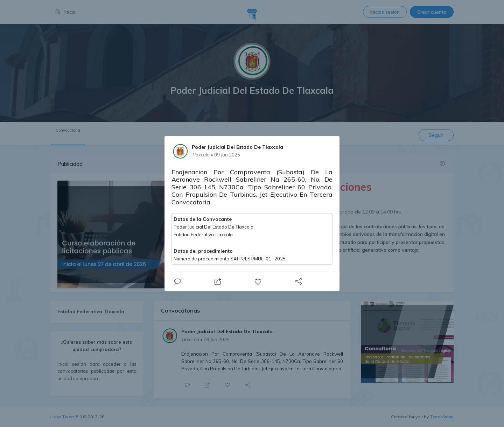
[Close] (177, 281)
